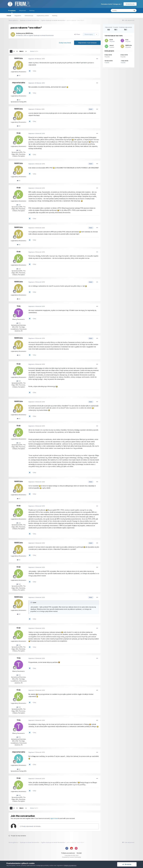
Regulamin (18, 16)
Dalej (21, 51)
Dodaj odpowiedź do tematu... (31, 826)
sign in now (54, 818)
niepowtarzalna (19, 83)
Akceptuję (127, 864)
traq (19, 306)
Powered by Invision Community (71, 857)
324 (19, 150)
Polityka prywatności (68, 853)
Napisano (37, 59)
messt (112, 45)
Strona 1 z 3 (34, 51)
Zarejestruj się (130, 4)
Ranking (55, 16)
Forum (9, 16)
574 (19, 323)
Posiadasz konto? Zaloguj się (111, 4)
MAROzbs (29, 33)
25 (19, 75)
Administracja (29, 16)
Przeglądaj (12, 11)
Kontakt (79, 853)
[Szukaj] (121, 10)
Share (77, 34)
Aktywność (22, 10)
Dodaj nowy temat (65, 43)
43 (19, 100)
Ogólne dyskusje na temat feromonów (41, 35)
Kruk (19, 133)
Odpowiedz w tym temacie (87, 43)
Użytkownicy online (43, 16)
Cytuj (34, 71)
